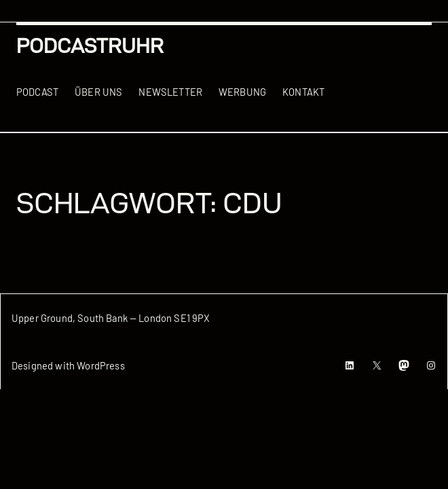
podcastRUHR (90, 46)
